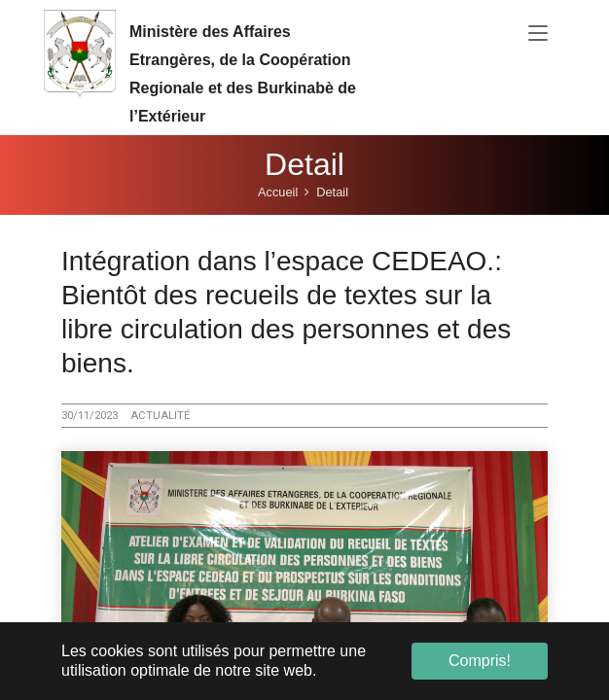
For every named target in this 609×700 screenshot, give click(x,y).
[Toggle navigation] (538, 34)
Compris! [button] (480, 661)
